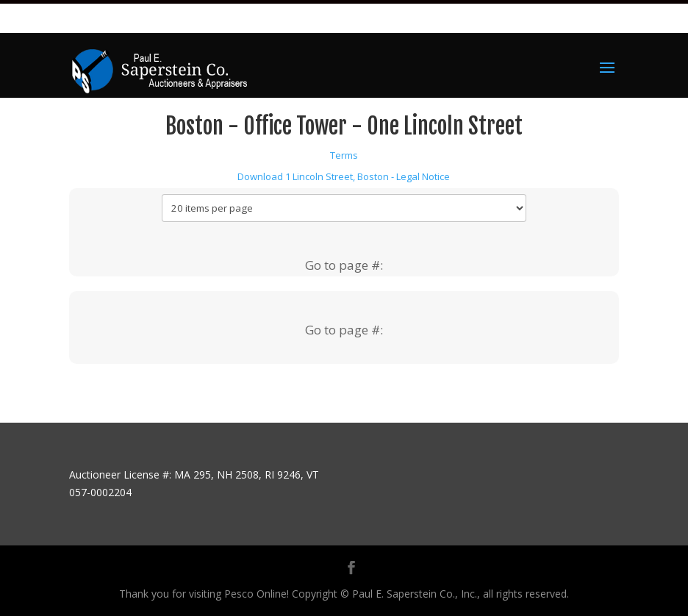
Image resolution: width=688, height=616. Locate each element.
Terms (344, 155)
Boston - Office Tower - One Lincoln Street (344, 126)
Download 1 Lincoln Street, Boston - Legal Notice (344, 176)
